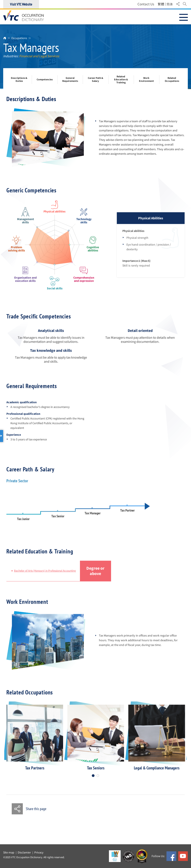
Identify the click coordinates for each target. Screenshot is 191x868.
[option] (35, 741)
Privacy (39, 853)
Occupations (19, 38)
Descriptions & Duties (19, 80)
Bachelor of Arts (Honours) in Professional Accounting (45, 574)
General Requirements (70, 80)
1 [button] (93, 779)
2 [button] (98, 779)
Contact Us (146, 4)
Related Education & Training (121, 80)
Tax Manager (93, 516)
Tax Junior (23, 522)
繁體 (161, 4)
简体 (170, 4)
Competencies (45, 80)
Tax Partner (127, 514)
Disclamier (24, 853)
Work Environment (146, 80)
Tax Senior (58, 519)
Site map (9, 853)
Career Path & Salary (95, 80)
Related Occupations (172, 80)
